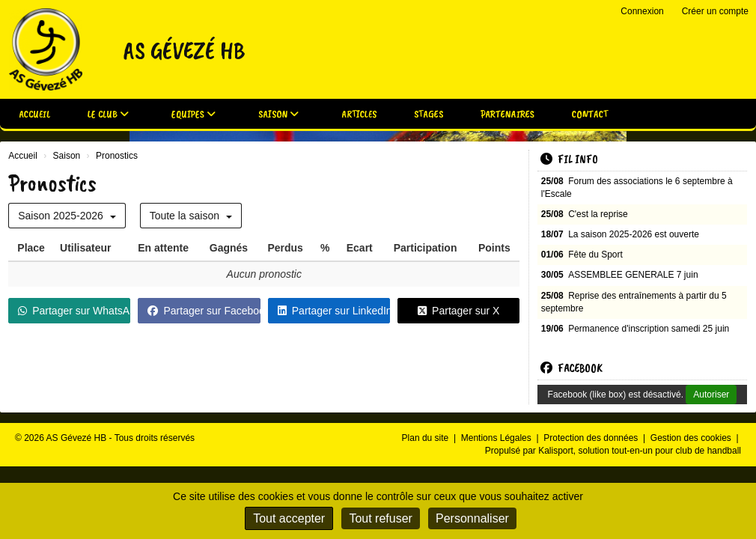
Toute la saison (191, 216)
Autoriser (711, 395)
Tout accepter (289, 518)
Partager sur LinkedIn (334, 311)
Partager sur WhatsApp (74, 311)
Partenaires (507, 114)
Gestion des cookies (692, 438)
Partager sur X (458, 311)
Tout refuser (380, 518)
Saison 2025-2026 (67, 216)
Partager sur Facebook (204, 311)
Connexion (642, 11)
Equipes (193, 114)
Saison (278, 114)
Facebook (571, 368)
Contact (590, 114)
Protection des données (592, 438)
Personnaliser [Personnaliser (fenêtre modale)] (472, 518)
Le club (108, 114)
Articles (359, 114)
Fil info (569, 159)
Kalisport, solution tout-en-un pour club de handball (640, 451)
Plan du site (427, 438)
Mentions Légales (497, 438)
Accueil (34, 114)
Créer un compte (715, 11)
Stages (429, 114)
